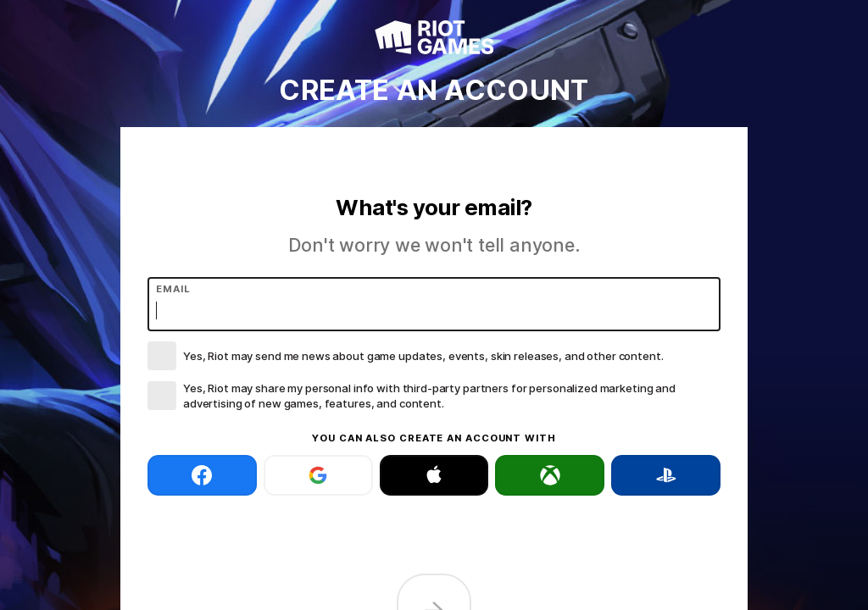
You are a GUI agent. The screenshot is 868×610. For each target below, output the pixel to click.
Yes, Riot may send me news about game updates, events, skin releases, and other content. (423, 356)
